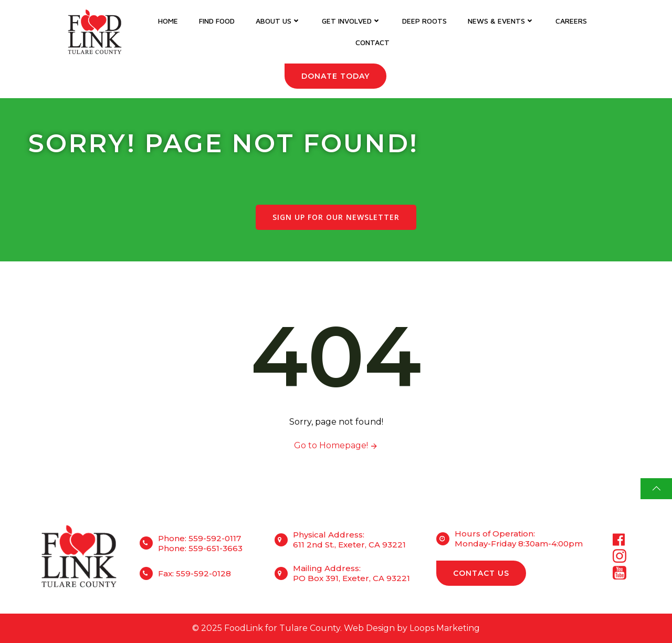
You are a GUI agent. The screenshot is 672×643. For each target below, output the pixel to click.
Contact (372, 42)
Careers (571, 21)
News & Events (501, 21)
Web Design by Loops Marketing (412, 628)
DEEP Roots (424, 21)
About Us (278, 21)
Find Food (217, 21)
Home (168, 21)
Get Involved (351, 21)
